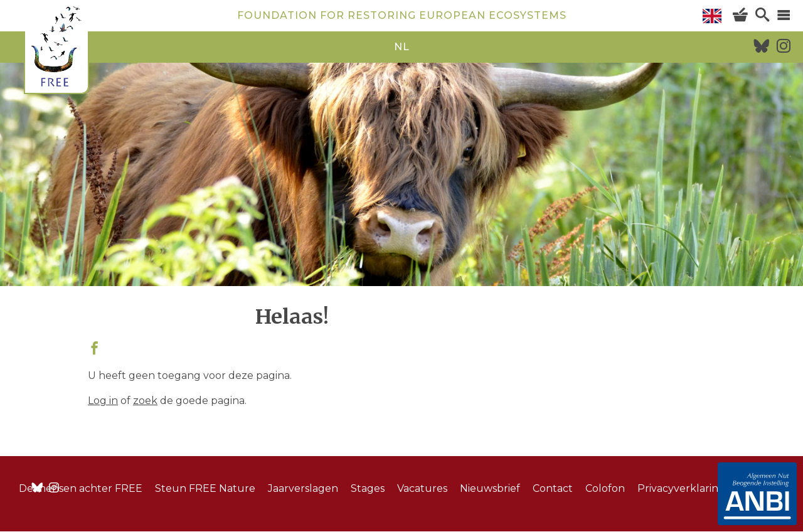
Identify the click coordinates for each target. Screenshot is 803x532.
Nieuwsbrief (490, 488)
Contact (553, 488)
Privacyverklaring (681, 488)
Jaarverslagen (303, 488)
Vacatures (422, 488)
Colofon (605, 488)
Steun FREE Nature (205, 488)
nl (402, 47)
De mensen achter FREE (81, 488)
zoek (145, 401)
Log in (103, 401)
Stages (368, 488)
